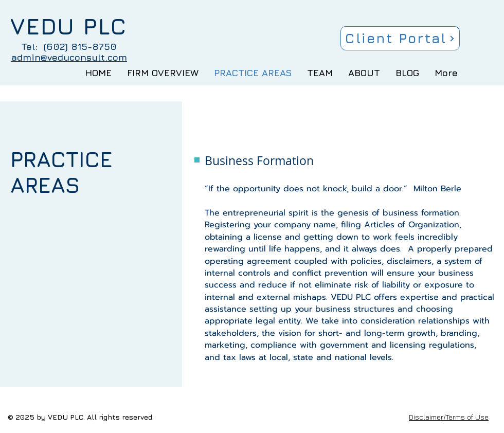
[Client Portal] (400, 38)
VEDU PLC (69, 26)
